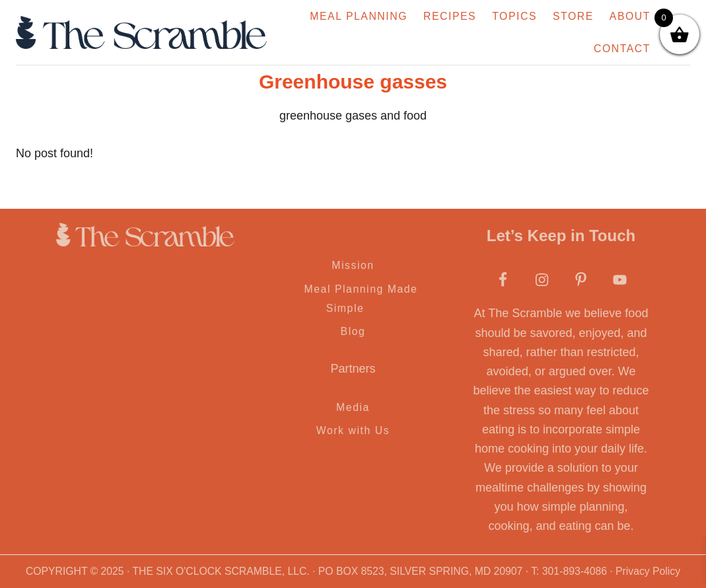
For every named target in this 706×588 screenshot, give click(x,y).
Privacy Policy (648, 571)
